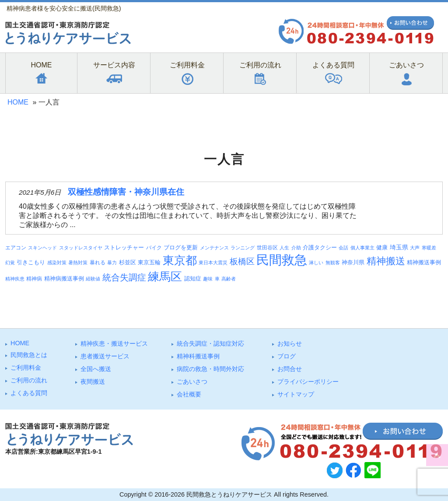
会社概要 (189, 394)
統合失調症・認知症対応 (210, 343)
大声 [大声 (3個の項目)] (415, 248)
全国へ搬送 (96, 369)
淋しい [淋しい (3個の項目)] (316, 263)
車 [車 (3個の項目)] (217, 279)
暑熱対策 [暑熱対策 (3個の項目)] (78, 263)
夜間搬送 (93, 382)
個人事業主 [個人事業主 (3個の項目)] (362, 248)
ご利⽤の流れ (29, 380)
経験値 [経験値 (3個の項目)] (93, 279)
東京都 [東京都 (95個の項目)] (180, 260)
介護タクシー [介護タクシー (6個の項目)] (320, 247)
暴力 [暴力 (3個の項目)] (112, 263)
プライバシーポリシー (308, 382)
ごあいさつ (192, 382)
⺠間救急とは (29, 355)
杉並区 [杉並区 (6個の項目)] (128, 262)
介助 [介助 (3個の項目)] (296, 248)
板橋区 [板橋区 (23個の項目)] (242, 261)
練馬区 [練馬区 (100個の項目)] (165, 277)
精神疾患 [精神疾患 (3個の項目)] (15, 279)
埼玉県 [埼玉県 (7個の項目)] (399, 247)
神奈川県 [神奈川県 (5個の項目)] (353, 263)
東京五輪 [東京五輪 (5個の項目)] (149, 263)
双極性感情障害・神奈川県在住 (126, 192)
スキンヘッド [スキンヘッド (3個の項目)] (42, 248)
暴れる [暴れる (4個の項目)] (98, 262)
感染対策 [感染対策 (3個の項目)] (57, 263)
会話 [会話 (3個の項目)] (343, 248)
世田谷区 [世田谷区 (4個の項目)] (267, 247)
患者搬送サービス (105, 356)
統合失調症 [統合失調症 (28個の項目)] (124, 277)
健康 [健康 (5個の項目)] (382, 248)
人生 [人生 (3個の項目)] (284, 248)
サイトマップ (296, 394)
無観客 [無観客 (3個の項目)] (333, 263)
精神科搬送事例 (198, 356)
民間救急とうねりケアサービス (229, 494)
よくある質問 (29, 393)
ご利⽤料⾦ (26, 368)
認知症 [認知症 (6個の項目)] (193, 279)
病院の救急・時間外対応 (210, 369)
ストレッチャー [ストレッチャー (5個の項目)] (124, 248)
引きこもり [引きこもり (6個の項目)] (31, 262)
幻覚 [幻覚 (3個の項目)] (10, 263)
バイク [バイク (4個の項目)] (154, 247)
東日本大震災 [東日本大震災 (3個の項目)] (213, 263)
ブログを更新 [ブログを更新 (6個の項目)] (181, 247)
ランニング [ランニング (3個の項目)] (243, 248)
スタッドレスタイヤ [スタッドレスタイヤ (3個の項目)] (81, 248)
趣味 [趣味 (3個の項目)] (208, 279)
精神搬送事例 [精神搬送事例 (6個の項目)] (424, 262)
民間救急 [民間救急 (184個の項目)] (282, 260)
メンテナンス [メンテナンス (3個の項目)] (214, 248)
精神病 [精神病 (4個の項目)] (34, 279)
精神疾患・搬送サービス (114, 343)
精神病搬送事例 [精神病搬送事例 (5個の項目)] (64, 279)
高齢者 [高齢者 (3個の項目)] (229, 279)
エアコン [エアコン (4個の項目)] (16, 247)
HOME (18, 102)
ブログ (287, 356)
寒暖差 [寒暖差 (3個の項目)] (429, 248)
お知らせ (290, 343)
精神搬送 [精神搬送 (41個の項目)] (386, 261)
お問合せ (290, 369)
